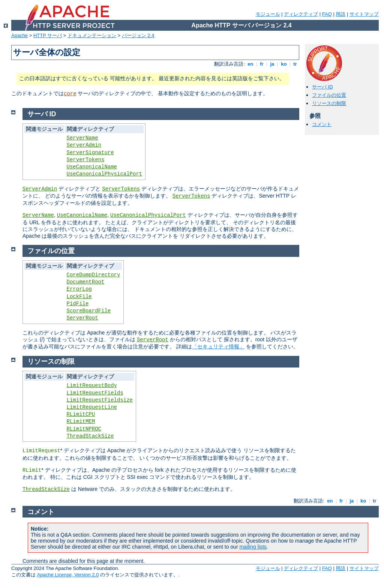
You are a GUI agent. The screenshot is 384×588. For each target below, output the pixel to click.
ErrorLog (79, 289)
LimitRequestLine (92, 407)
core (70, 94)
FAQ (327, 14)
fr (262, 64)
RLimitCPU (81, 414)
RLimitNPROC (84, 429)
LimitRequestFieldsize (100, 400)
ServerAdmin (84, 145)
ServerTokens (86, 160)
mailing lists (253, 547)
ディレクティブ (301, 14)
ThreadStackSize (90, 436)
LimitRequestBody (92, 385)
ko (284, 64)
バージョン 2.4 (138, 35)
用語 (340, 14)
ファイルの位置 (329, 95)
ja (272, 64)
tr (295, 64)
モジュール (268, 14)
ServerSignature (90, 153)
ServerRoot (82, 318)
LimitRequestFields (95, 393)
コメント (322, 124)
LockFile (79, 297)
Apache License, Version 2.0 (68, 575)
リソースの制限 (329, 103)
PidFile (78, 304)
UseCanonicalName (92, 167)
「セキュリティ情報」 (218, 346)
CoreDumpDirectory (94, 275)
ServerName (82, 138)
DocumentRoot (86, 282)
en (250, 64)
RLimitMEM (81, 421)
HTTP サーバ (48, 35)
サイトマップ (364, 14)
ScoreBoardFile (89, 311)
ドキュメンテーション (92, 35)
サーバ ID (322, 87)
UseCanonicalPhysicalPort (105, 174)
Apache (19, 35)
